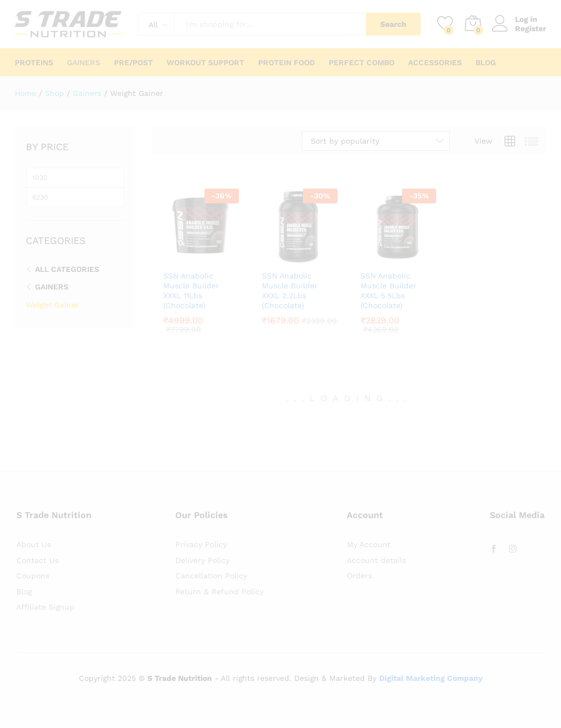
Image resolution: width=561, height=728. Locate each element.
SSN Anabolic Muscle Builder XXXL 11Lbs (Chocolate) (191, 291)
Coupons (33, 576)
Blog (486, 62)
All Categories (67, 269)
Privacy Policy (201, 544)
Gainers (52, 287)
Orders (359, 576)
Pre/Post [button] (133, 62)
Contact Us (38, 560)
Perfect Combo (362, 62)
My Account (369, 544)
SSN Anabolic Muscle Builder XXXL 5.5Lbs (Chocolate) (388, 291)
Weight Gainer (52, 305)
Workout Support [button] (205, 62)
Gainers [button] (84, 62)
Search (393, 24)
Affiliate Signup (45, 607)
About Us (34, 544)
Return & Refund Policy (219, 591)
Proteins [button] (34, 62)
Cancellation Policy (211, 576)
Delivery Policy (202, 560)
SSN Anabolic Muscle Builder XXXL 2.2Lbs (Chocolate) (290, 291)
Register (531, 29)
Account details (376, 560)
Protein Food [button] (287, 62)
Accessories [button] (435, 62)
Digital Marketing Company (431, 678)
